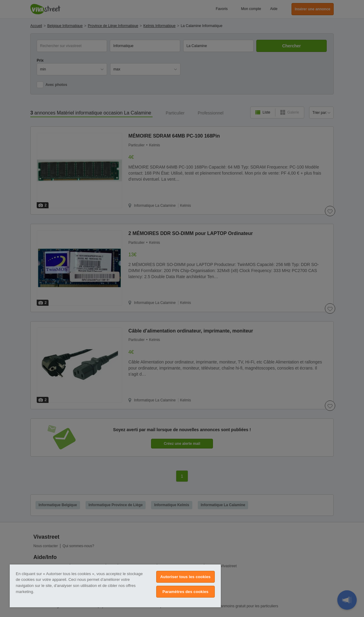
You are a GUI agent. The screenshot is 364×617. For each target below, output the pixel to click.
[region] (115, 586)
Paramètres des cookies (185, 592)
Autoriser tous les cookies (185, 577)
